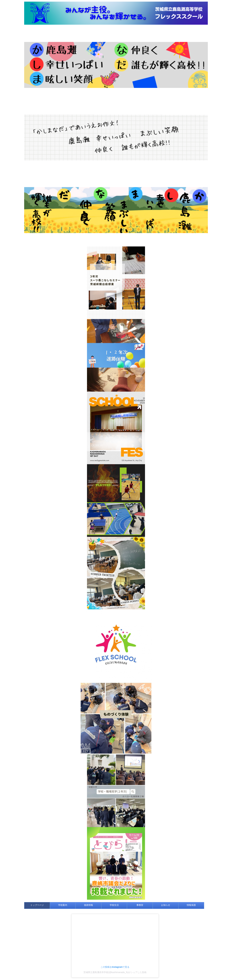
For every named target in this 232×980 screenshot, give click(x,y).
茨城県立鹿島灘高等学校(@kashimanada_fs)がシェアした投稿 (115, 972)
